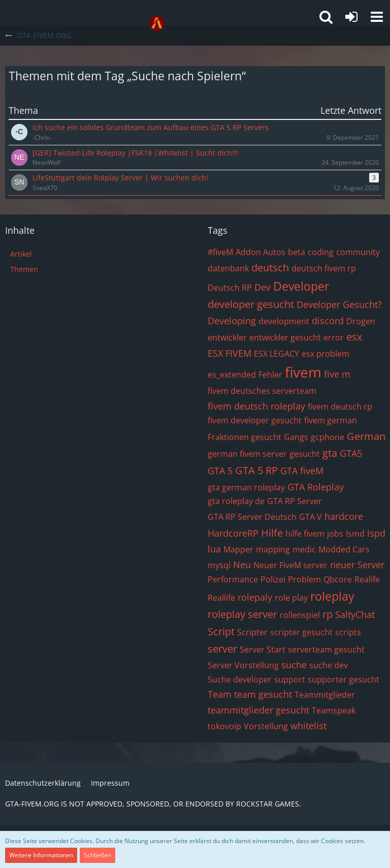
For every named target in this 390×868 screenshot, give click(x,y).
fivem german (331, 420)
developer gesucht (251, 304)
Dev (263, 287)
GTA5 (351, 453)
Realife (367, 579)
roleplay (332, 596)
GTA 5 (220, 471)
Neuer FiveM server (290, 565)
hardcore (344, 516)
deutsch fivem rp (324, 268)
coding (321, 252)
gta (330, 453)
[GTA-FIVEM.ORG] (157, 23)
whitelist (308, 726)
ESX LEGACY (277, 354)
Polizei (273, 579)
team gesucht (263, 694)
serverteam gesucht (326, 649)
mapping (273, 549)
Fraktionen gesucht (245, 437)
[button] (377, 17)
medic (304, 549)
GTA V (311, 517)
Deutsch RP (230, 288)
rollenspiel (300, 615)
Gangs (296, 437)
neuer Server (357, 565)
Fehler (270, 375)
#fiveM (220, 252)
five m (337, 374)
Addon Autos (261, 252)
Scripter (252, 632)
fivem (303, 372)
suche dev (329, 665)
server (222, 649)
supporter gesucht (344, 679)
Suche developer (240, 679)
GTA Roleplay (316, 487)
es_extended (232, 375)
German (366, 436)
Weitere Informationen (41, 855)
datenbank (228, 268)
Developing (232, 321)
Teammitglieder (325, 695)
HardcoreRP (233, 533)
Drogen (361, 321)
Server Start (263, 649)
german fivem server (247, 454)
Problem (304, 579)
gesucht (305, 454)
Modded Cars (344, 549)
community (358, 252)
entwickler (227, 337)
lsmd (355, 534)
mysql (219, 565)
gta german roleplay (246, 487)
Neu (242, 565)
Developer (301, 286)
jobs (335, 534)
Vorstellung (266, 726)
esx (354, 337)
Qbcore (338, 579)
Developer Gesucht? (339, 304)
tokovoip (224, 726)
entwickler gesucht (285, 337)
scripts (348, 632)
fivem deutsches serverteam (262, 391)
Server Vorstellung (243, 665)
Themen (24, 269)
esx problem (326, 354)
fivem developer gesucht (255, 420)
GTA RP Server (295, 501)
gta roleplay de (236, 501)
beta (297, 252)
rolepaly (255, 597)
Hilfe (272, 533)
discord (328, 321)
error (334, 337)
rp (328, 614)
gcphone (328, 437)
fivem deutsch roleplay (256, 406)
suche (294, 665)
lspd (376, 533)
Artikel (21, 254)
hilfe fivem (305, 534)
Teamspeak (334, 710)
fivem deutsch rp (340, 407)
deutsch (270, 268)
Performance (233, 579)
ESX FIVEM (230, 353)
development (284, 321)
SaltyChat (355, 614)
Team (220, 694)
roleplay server (242, 614)
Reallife (221, 598)
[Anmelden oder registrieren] (351, 17)
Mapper (238, 549)
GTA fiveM (302, 471)
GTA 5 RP (256, 470)
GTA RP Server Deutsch (252, 517)
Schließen (97, 855)
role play (291, 598)
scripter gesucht (301, 632)
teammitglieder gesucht (258, 710)
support (290, 679)
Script (221, 631)
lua (214, 549)
